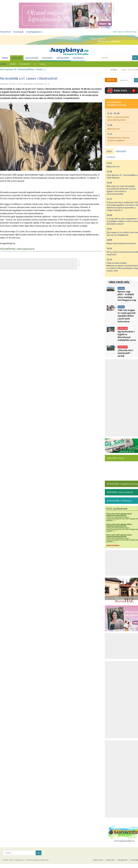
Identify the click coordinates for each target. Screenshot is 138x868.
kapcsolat (110, 860)
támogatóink (122, 860)
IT (35, 64)
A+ (46, 84)
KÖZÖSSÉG (48, 58)
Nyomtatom (39, 84)
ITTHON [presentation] (111, 157)
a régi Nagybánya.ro (34, 32)
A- (49, 84)
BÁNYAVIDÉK (32, 58)
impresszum (98, 860)
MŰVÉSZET (78, 58)
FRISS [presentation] (109, 151)
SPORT (13, 64)
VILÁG (42, 64)
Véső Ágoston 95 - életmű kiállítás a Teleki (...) (23, 69)
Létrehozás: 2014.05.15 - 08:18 (11, 84)
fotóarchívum (6, 32)
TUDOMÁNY (25, 64)
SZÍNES (3, 64)
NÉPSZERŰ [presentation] (121, 151)
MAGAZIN (17, 58)
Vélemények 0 (29, 84)
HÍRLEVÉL (111, 80)
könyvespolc (19, 32)
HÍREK (5, 58)
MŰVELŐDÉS (63, 58)
